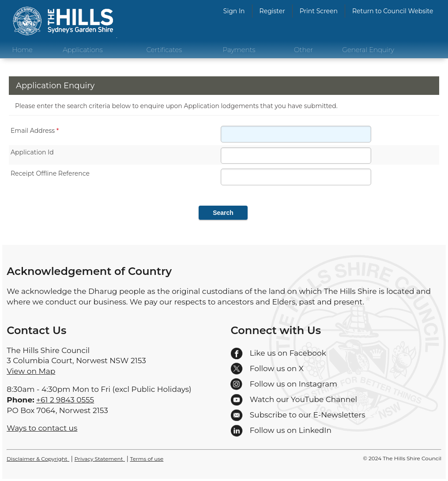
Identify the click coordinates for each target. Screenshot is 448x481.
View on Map (31, 371)
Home (23, 50)
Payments (239, 50)
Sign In (234, 11)
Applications (83, 50)
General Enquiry (368, 50)
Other (303, 50)
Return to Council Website (393, 11)
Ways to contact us (42, 428)
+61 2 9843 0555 (65, 400)
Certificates (164, 50)
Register (272, 11)
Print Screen (319, 11)
